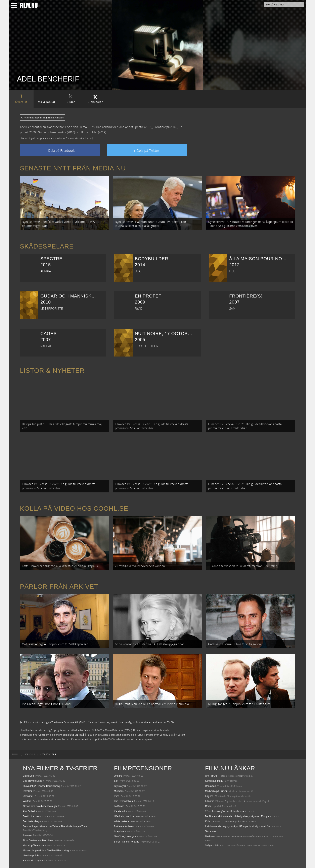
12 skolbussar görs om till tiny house (224, 811)
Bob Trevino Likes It (33, 781)
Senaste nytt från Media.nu (73, 168)
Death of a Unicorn (33, 816)
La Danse (119, 806)
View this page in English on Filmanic (42, 118)
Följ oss (209, 796)
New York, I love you (125, 836)
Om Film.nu (211, 776)
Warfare (27, 801)
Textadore (210, 831)
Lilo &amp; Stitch (32, 856)
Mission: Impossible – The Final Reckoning (46, 851)
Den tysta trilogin (32, 821)
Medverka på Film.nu (216, 791)
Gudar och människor (52, 132)
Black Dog (28, 776)
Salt (116, 781)
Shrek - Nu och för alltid (126, 842)
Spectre (139, 127)
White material (122, 821)
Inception (119, 831)
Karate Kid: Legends (34, 861)
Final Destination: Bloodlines (38, 840)
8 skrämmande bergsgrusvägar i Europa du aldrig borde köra (238, 826)
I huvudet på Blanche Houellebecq (41, 786)
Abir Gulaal (29, 811)
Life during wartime (124, 816)
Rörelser (27, 791)
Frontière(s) (161, 127)
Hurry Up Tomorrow (33, 846)
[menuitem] (15, 755)
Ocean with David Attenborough (40, 806)
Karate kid (119, 811)
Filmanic (210, 801)
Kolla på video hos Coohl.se (74, 508)
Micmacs (119, 791)
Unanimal (28, 796)
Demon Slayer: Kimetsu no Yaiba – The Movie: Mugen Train (55, 826)
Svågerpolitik (212, 846)
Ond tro (118, 776)
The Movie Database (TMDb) (116, 730)
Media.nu (210, 836)
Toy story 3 (120, 786)
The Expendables (123, 801)
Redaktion (211, 786)
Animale (27, 835)
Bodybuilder (89, 132)
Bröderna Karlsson (124, 826)
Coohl (208, 806)
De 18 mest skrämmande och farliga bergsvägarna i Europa (237, 816)
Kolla (208, 821)
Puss (117, 796)
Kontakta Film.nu (214, 781)
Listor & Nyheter (52, 371)
